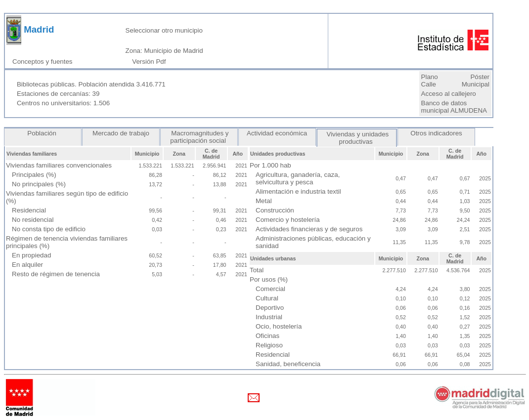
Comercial (270, 289)
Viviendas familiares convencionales (59, 165)
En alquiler (27, 265)
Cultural (267, 298)
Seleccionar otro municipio (164, 30)
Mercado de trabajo (121, 133)
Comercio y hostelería (288, 220)
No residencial (33, 220)
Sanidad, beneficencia (288, 364)
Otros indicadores (437, 133)
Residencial (29, 210)
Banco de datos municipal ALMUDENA (454, 107)
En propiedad (31, 255)
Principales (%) (34, 175)
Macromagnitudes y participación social (199, 137)
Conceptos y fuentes (44, 62)
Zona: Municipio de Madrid (164, 51)
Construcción (275, 210)
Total (257, 270)
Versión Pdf (151, 62)
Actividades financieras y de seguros (309, 229)
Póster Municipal (476, 81)
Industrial (269, 317)
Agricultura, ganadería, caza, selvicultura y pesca (298, 178)
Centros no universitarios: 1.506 (63, 103)
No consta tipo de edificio (49, 229)
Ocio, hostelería (279, 326)
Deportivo (270, 308)
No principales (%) (39, 184)
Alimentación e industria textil (298, 191)
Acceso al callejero (449, 94)
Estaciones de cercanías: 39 (58, 94)
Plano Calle (430, 81)
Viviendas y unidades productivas (357, 138)
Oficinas (267, 336)
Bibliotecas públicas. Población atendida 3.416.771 (91, 84)
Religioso (269, 345)
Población (43, 133)
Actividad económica (277, 133)
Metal (264, 201)
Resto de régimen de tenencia (56, 274)
